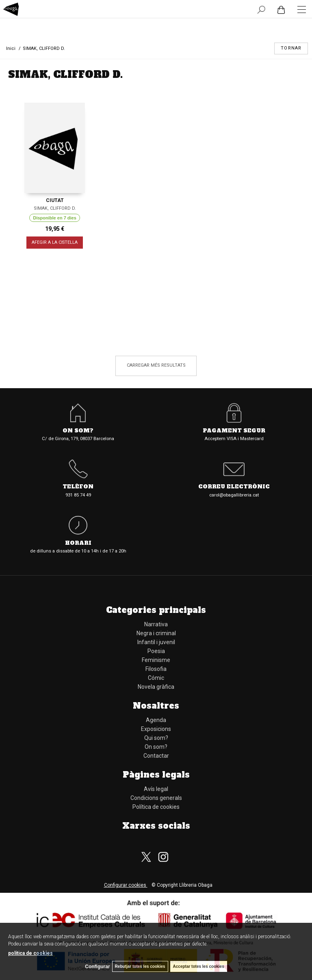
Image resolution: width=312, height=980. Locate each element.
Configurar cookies (126, 885)
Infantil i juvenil (156, 642)
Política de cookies (156, 807)
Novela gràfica (156, 687)
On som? (78, 431)
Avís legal (156, 789)
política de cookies (30, 953)
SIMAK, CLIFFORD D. (55, 208)
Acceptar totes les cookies (199, 966)
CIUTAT (55, 200)
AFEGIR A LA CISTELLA (55, 243)
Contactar (156, 756)
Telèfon (78, 487)
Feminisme (156, 660)
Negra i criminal (156, 633)
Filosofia (156, 669)
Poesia (156, 651)
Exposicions (156, 729)
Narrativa (156, 624)
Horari (78, 543)
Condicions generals (156, 798)
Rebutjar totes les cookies (140, 966)
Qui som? (156, 738)
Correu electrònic (234, 487)
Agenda (156, 720)
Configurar (97, 967)
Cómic (156, 678)
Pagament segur (234, 431)
